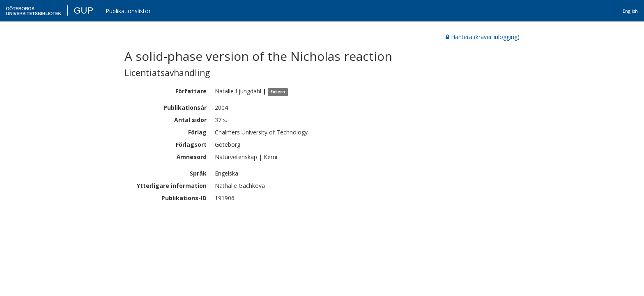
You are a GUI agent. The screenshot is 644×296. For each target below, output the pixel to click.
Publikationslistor (128, 11)
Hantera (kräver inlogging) (483, 37)
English (630, 11)
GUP (83, 10)
